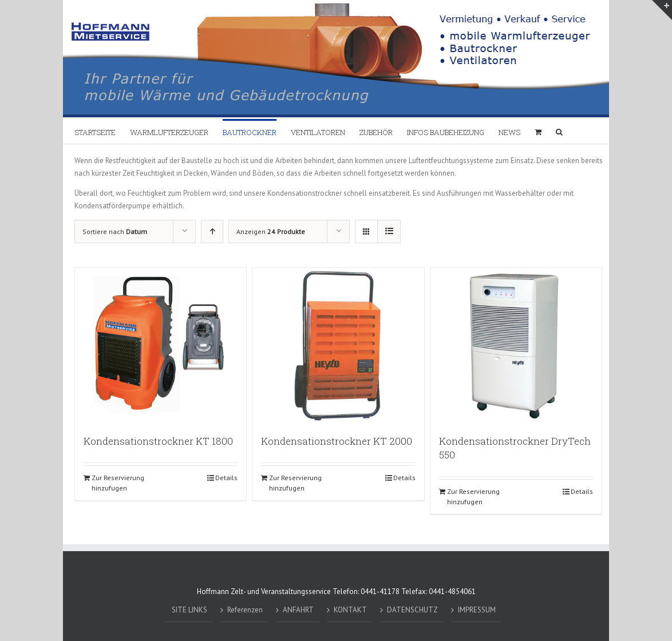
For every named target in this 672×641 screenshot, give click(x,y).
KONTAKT (350, 610)
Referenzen (245, 610)
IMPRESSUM (477, 610)
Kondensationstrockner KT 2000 (337, 441)
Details (226, 478)
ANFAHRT (298, 610)
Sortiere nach (115, 232)
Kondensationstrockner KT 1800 (158, 441)
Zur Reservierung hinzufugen (118, 483)
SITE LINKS (189, 610)
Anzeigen (271, 232)
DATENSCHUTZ (412, 610)
